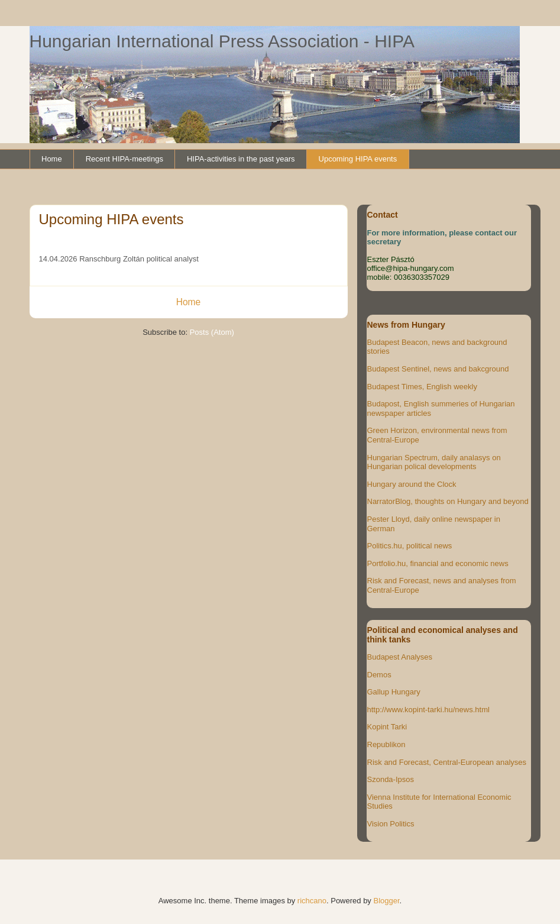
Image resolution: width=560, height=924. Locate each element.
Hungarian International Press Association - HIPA (222, 41)
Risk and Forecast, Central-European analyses (447, 762)
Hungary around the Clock (412, 484)
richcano (312, 901)
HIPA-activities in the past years (241, 159)
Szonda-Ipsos (391, 779)
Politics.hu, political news (410, 546)
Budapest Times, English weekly (422, 387)
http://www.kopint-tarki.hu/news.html (428, 710)
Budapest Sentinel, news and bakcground (438, 369)
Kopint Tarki (387, 727)
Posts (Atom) (212, 332)
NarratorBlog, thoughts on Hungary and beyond (448, 501)
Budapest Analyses (400, 657)
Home (52, 159)
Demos (379, 675)
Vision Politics (391, 824)
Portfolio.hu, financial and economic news (438, 563)
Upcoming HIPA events (358, 159)
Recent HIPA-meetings (124, 159)
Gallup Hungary (394, 692)
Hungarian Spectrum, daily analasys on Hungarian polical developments (434, 462)
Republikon (386, 744)
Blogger (387, 901)
